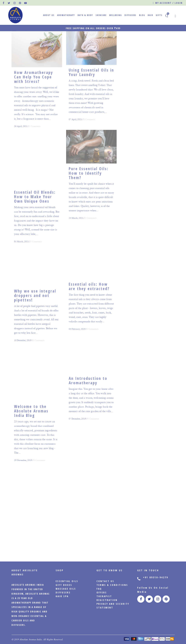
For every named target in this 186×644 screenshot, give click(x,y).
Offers (102, 592)
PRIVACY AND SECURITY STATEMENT (113, 606)
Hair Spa (62, 596)
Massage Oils (66, 589)
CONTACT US (105, 581)
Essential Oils (67, 581)
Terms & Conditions (112, 585)
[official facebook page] (4, 3)
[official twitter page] (9, 3)
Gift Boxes (64, 585)
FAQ (99, 589)
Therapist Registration (107, 598)
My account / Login (168, 3)
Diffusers (63, 592)
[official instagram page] (15, 3)
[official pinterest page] (20, 3)
